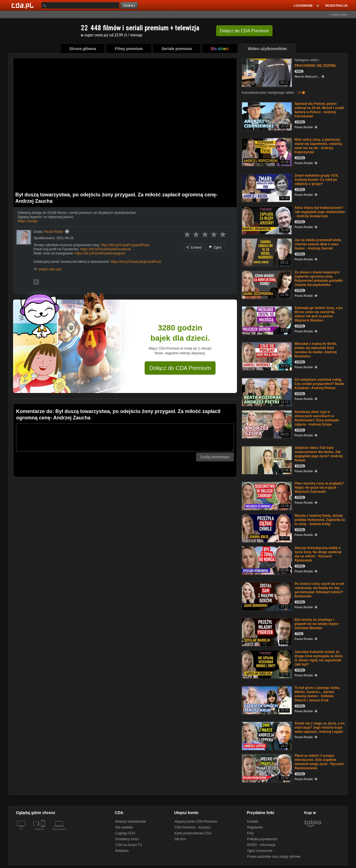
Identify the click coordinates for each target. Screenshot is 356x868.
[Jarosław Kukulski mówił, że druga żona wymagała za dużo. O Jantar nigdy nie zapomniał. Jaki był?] (266, 664)
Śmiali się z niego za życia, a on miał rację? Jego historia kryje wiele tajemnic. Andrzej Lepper (320, 728)
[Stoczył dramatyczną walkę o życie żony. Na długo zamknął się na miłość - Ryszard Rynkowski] (266, 560)
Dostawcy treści (127, 839)
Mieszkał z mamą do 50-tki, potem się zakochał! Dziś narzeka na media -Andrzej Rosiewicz (316, 350)
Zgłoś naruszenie (260, 851)
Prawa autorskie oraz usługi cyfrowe (274, 857)
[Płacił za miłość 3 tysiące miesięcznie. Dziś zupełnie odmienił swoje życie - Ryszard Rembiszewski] (266, 768)
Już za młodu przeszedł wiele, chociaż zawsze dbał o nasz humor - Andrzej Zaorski (318, 244)
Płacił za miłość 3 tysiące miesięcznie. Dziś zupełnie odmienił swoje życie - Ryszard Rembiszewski (319, 762)
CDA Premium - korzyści (192, 827)
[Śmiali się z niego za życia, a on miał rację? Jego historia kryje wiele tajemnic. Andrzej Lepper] (266, 735)
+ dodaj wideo (338, 14)
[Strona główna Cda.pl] (23, 5)
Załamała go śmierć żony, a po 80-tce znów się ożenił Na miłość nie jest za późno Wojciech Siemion (319, 314)
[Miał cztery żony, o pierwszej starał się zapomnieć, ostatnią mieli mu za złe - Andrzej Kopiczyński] (266, 152)
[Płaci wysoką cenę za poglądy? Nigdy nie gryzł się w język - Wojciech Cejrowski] (266, 495)
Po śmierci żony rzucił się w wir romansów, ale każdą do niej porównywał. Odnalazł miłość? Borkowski (319, 590)
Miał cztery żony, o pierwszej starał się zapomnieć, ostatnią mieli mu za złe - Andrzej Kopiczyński (318, 146)
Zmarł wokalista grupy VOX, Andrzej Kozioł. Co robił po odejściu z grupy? (317, 180)
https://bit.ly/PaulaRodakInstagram (100, 253)
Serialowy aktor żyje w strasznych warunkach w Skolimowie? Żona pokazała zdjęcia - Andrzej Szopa (317, 418)
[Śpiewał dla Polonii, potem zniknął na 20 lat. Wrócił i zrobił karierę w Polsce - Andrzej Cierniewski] (266, 116)
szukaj (130, 6)
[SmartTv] (44, 832)
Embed (194, 248)
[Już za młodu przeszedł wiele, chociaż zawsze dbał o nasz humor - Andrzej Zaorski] (266, 252)
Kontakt (253, 822)
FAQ (250, 833)
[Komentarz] (125, 437)
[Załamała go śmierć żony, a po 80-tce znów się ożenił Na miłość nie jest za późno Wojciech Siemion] (266, 320)
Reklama (122, 851)
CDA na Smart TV (129, 845)
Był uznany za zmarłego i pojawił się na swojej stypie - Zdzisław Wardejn (317, 624)
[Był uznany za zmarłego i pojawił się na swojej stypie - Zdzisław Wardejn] (266, 632)
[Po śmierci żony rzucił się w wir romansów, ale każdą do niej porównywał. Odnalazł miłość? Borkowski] (266, 596)
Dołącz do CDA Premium (180, 368)
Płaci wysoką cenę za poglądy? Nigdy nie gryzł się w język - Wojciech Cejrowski (319, 488)
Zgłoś (215, 248)
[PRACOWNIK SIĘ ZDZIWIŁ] (266, 72)
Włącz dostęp (28, 221)
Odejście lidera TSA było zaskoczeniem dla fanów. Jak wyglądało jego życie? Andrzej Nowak (319, 454)
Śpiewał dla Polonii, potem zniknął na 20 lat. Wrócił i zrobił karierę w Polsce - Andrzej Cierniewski (319, 110)
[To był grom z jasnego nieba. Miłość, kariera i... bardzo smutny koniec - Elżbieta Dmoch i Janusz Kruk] (266, 700)
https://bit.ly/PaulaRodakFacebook (106, 249)
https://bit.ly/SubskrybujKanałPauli (136, 262)
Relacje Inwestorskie (131, 822)
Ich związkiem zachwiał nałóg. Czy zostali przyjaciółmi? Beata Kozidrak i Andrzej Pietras (319, 384)
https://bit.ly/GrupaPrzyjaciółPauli (125, 245)
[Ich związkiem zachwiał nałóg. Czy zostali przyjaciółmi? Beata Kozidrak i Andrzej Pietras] (266, 392)
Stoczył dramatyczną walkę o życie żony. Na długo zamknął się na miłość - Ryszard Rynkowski (318, 554)
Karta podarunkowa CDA (193, 833)
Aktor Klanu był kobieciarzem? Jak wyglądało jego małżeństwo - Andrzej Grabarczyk (320, 212)
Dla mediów (124, 827)
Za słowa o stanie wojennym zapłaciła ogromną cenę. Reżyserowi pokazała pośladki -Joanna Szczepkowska (319, 279)
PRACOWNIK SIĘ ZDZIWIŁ (315, 66)
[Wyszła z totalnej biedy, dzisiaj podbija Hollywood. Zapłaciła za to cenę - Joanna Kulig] (266, 528)
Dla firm (180, 839)
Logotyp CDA (125, 833)
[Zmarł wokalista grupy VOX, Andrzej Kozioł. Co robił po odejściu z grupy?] (266, 188)
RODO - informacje (261, 845)
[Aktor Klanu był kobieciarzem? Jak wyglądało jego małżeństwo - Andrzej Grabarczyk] (266, 220)
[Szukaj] (80, 5)
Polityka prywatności (262, 839)
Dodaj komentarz (215, 457)
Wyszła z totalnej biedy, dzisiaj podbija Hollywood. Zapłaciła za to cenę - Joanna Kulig (320, 520)
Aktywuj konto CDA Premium (196, 822)
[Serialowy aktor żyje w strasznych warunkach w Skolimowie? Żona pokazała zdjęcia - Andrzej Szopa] (266, 424)
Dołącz (244, 31)
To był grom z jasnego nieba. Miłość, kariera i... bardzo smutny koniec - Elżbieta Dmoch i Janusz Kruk (317, 694)
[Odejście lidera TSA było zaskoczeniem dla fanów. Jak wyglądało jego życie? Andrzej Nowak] (266, 460)
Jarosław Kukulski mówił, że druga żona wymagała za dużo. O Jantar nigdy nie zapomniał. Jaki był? (319, 658)
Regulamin (255, 827)
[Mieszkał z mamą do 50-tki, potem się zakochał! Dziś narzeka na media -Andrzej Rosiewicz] (266, 356)
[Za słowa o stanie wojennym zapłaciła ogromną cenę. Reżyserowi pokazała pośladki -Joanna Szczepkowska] (266, 284)
